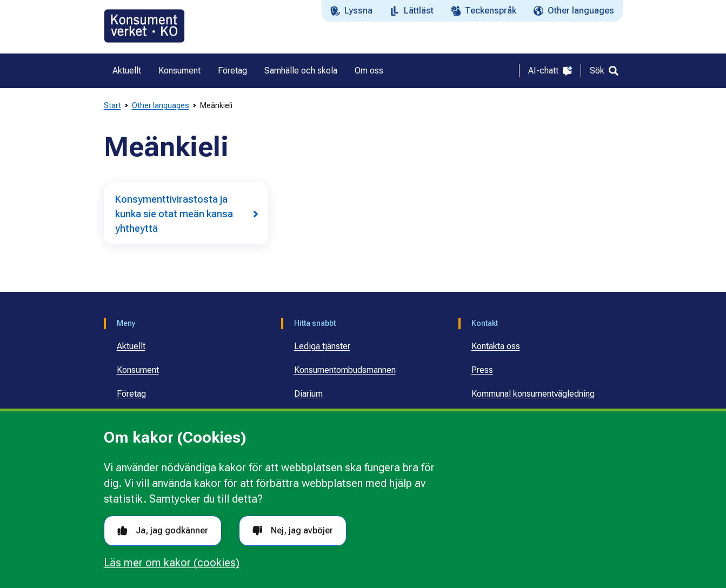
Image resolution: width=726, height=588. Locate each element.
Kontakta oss (496, 346)
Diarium (308, 394)
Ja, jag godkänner (163, 530)
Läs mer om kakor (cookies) (172, 563)
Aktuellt (131, 346)
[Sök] (604, 71)
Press (482, 370)
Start (112, 105)
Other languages (161, 105)
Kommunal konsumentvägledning (533, 394)
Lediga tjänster (322, 346)
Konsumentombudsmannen (345, 370)
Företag (131, 394)
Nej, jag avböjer (293, 530)
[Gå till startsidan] (144, 26)
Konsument (138, 370)
